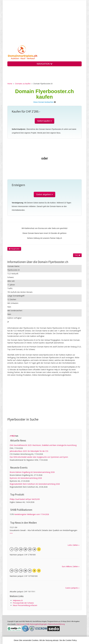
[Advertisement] (44, 24)
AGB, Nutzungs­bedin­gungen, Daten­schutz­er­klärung (45, 624)
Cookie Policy (71, 640)
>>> (11, 533)
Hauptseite (14, 249)
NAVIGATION (44, 64)
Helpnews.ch (18, 600)
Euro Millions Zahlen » (71, 566)
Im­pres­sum (21, 624)
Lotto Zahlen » (73, 545)
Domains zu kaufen (23, 84)
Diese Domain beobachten (44, 102)
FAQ (77, 255)
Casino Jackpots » (72, 588)
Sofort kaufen (44, 121)
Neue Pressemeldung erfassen (25, 605)
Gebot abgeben (45, 194)
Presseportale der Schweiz (23, 603)
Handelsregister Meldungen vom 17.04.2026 (32, 514)
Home (10, 84)
